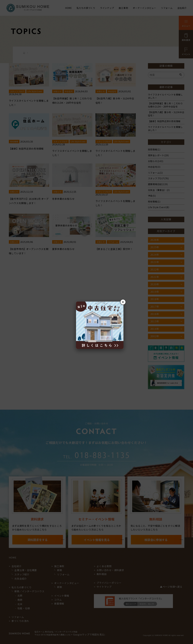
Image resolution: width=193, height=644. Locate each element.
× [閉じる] (123, 302)
